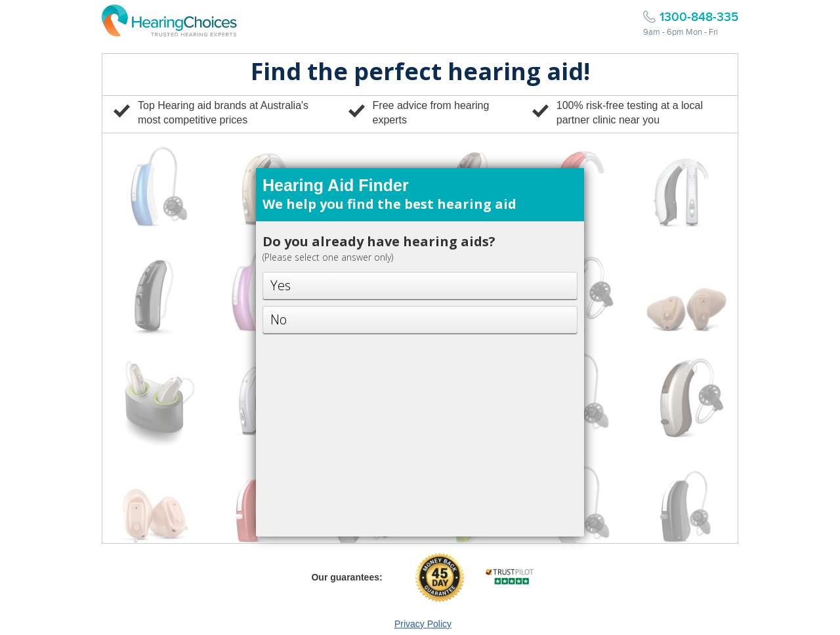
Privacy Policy (423, 624)
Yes (281, 285)
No (279, 319)
